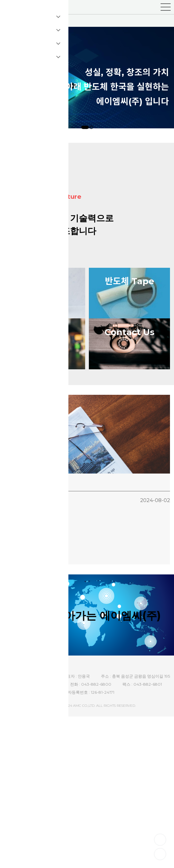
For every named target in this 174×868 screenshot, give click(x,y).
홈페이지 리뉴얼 (21, 495)
